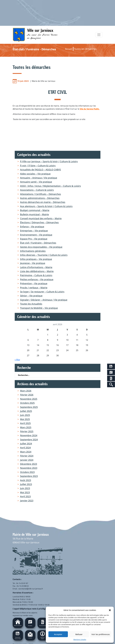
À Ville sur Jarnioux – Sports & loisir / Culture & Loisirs (49, 161)
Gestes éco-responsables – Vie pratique (41, 247)
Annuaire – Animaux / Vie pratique (39, 178)
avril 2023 (25, 496)
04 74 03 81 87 (22, 583)
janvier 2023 (27, 501)
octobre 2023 (27, 472)
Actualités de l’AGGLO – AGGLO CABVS (41, 170)
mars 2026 (26, 391)
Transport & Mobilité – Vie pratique (39, 308)
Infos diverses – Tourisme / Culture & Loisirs (44, 255)
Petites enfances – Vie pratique (37, 279)
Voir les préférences (101, 634)
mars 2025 (26, 427)
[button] (110, 610)
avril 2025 (25, 423)
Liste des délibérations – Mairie (37, 271)
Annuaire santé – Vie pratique (36, 182)
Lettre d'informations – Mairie (36, 267)
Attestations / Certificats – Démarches (41, 194)
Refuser (79, 634)
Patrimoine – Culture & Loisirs (36, 275)
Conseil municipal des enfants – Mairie (41, 218)
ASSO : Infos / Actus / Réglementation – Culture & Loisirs (51, 186)
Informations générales (33, 251)
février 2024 (27, 456)
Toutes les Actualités (31, 304)
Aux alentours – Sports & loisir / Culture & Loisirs (46, 206)
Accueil (69, 49)
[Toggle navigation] (99, 35)
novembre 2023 (29, 468)
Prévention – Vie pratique (34, 283)
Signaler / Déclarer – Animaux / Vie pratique (44, 300)
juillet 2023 (26, 484)
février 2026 (27, 395)
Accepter (58, 634)
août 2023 (26, 480)
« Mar (17, 360)
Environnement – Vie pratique (36, 235)
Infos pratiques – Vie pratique (36, 259)
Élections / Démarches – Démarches (39, 222)
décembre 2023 (29, 464)
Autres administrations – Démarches (40, 198)
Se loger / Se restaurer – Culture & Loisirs (42, 292)
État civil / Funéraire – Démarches (38, 243)
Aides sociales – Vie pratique (35, 174)
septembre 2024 (29, 440)
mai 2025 (25, 419)
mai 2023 (25, 492)
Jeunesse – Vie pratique (33, 263)
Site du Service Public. (90, 109)
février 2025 (27, 431)
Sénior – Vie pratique (31, 296)
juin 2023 (25, 488)
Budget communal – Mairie (35, 210)
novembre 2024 (29, 435)
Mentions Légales (80, 640)
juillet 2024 (26, 444)
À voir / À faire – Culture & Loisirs (38, 166)
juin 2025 (25, 415)
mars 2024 (26, 452)
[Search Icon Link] (111, 384)
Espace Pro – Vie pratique (34, 239)
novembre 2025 (29, 399)
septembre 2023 (29, 476)
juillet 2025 (26, 411)
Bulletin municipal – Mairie (35, 214)
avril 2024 (25, 448)
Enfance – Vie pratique (32, 227)
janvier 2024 (27, 460)
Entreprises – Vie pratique (34, 231)
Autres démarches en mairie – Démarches (43, 202)
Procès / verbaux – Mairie (34, 288)
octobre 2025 (27, 403)
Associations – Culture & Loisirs (37, 190)
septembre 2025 (29, 407)
